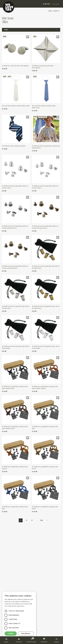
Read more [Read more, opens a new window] (21, 606)
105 (41, 520)
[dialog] (19, 617)
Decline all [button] (26, 634)
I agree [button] (11, 634)
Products (56, 11)
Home (50, 11)
